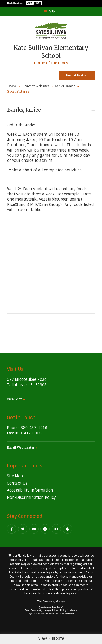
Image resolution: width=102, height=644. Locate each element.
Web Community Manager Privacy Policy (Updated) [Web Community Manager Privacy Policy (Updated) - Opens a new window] (51, 611)
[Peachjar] (67, 529)
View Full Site (51, 639)
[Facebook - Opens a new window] (12, 529)
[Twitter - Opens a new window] (23, 529)
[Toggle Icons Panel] (77, 76)
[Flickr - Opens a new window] (56, 529)
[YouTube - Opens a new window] (34, 529)
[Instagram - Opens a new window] (45, 529)
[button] (34, 3)
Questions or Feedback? (51, 608)
